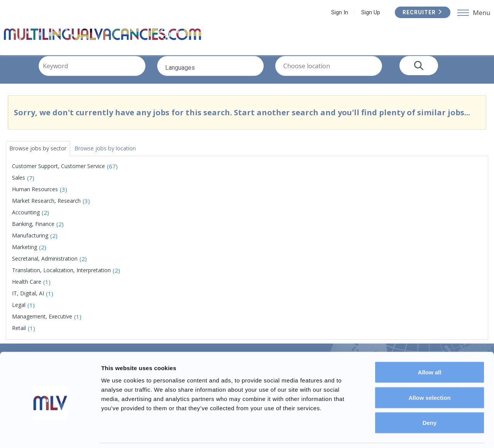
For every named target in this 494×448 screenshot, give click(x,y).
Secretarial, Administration (45, 269)
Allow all (430, 347)
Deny (430, 397)
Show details (405, 433)
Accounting (26, 222)
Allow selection (429, 372)
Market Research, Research (46, 211)
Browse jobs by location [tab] (118, 157)
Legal (19, 315)
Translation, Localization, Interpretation (61, 280)
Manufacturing (30, 245)
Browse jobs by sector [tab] (42, 157)
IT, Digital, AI (28, 303)
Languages (221, 80)
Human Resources (35, 199)
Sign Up (369, 12)
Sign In (338, 12)
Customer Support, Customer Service (58, 176)
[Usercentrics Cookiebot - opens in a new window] (50, 433)
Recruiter (421, 12)
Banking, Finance (33, 234)
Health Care (27, 292)
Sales (19, 188)
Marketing (25, 257)
